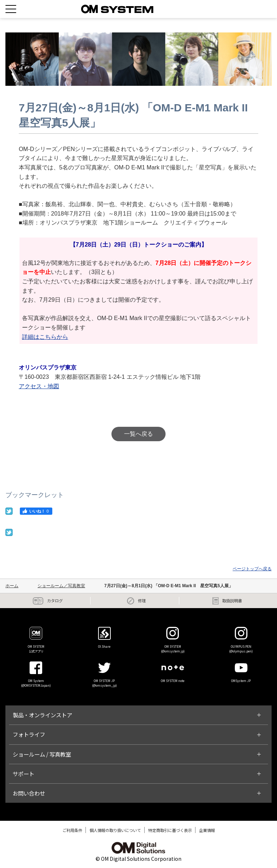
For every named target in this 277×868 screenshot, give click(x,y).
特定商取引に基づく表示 (170, 830)
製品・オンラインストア (42, 715)
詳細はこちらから (45, 337)
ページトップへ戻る (252, 569)
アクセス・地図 (39, 386)
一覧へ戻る (138, 434)
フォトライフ (29, 734)
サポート (23, 774)
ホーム (12, 586)
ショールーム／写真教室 (61, 586)
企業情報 (207, 830)
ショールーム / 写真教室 (42, 754)
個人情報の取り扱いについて (115, 830)
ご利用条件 (72, 830)
